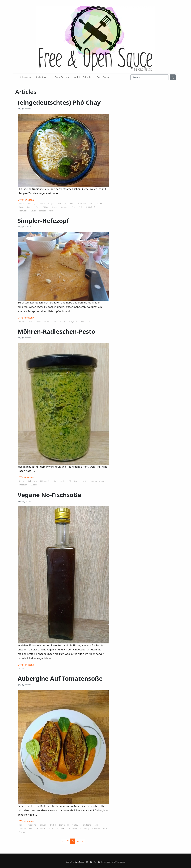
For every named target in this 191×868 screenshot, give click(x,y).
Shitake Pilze (82, 204)
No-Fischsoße (91, 207)
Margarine (73, 321)
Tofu (60, 204)
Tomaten (43, 825)
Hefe (82, 321)
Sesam (100, 204)
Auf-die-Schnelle (83, 77)
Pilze (92, 204)
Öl (70, 481)
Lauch (33, 211)
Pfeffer (45, 207)
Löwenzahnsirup (74, 829)
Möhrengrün (45, 481)
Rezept (21, 204)
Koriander (64, 207)
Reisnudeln (23, 211)
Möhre (52, 211)
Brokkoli (42, 204)
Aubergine (32, 825)
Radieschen (32, 481)
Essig (105, 829)
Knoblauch (69, 204)
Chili (80, 207)
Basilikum (61, 829)
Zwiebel (34, 485)
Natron (38, 321)
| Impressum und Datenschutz (113, 862)
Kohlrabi (42, 211)
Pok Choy (31, 204)
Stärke (21, 207)
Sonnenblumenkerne (98, 481)
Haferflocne (86, 825)
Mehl (30, 321)
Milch (90, 321)
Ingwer (30, 207)
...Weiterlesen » (26, 200)
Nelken (54, 207)
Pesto (51, 829)
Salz (38, 207)
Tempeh (51, 204)
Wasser (47, 321)
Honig (87, 829)
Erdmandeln (64, 825)
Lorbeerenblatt (80, 481)
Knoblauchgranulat (26, 829)
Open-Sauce (103, 77)
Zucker (63, 321)
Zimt (73, 207)
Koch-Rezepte (43, 77)
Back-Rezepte (62, 77)
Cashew (75, 825)
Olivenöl (22, 832)
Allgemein (25, 77)
